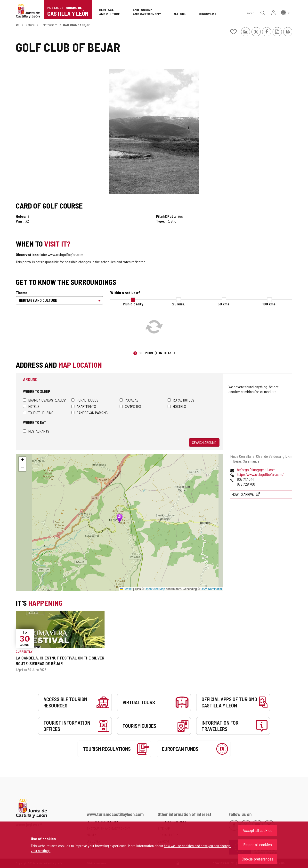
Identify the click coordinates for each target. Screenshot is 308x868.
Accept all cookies (258, 830)
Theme (22, 292)
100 (269, 304)
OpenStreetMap (155, 589)
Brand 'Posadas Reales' (44, 400)
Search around (204, 442)
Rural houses (85, 400)
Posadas (129, 400)
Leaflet (126, 589)
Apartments (84, 406)
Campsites (130, 406)
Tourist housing (38, 413)
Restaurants (36, 431)
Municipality (133, 304)
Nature (30, 25)
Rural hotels (181, 400)
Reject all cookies (258, 845)
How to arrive (243, 494)
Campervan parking (89, 413)
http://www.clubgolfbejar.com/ (260, 474)
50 (224, 304)
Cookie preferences (258, 859)
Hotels (31, 406)
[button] (285, 12)
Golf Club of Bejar (76, 25)
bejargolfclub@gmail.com (256, 469)
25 (179, 304)
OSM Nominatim (211, 589)
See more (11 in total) (157, 353)
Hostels (177, 406)
